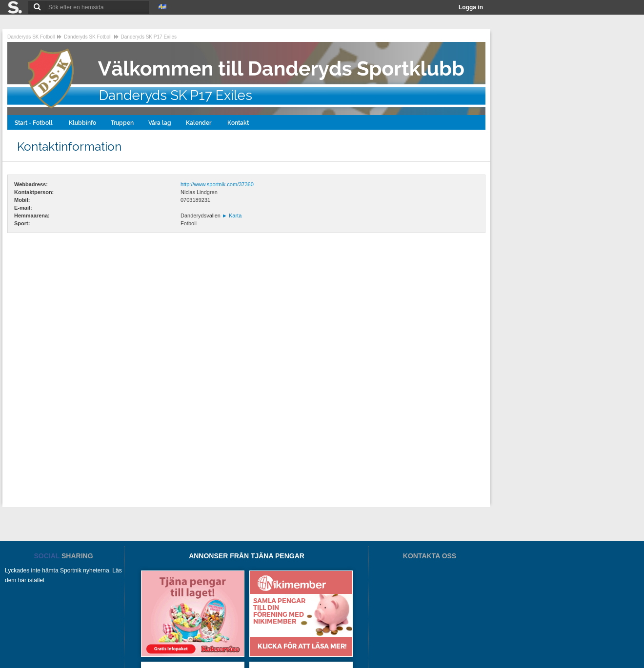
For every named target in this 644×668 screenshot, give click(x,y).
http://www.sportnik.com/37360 (217, 184)
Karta (232, 216)
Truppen (122, 123)
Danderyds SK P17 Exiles (149, 37)
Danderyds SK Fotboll (31, 37)
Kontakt (239, 123)
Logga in (471, 7)
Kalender (199, 123)
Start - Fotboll (34, 123)
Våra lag (160, 123)
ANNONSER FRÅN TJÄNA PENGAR (247, 556)
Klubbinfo (82, 123)
